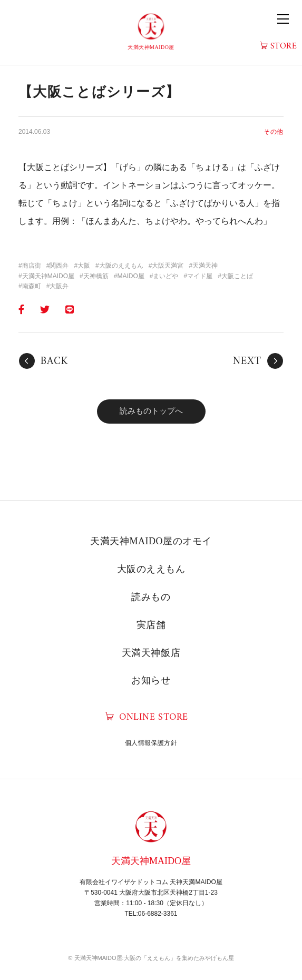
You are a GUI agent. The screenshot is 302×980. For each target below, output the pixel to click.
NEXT (247, 362)
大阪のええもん (121, 266)
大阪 (84, 266)
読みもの (151, 597)
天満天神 (205, 266)
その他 (274, 132)
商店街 (32, 266)
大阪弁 (59, 286)
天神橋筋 (96, 276)
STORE (284, 47)
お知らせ (151, 680)
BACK (54, 362)
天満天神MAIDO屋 (48, 276)
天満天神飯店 (151, 653)
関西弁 (59, 266)
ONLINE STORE (153, 717)
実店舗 (151, 625)
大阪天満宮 (168, 266)
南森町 (32, 286)
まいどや (165, 276)
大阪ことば (237, 276)
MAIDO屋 (130, 276)
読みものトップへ (151, 411)
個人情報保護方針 (151, 743)
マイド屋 (200, 276)
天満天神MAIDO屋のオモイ (151, 541)
